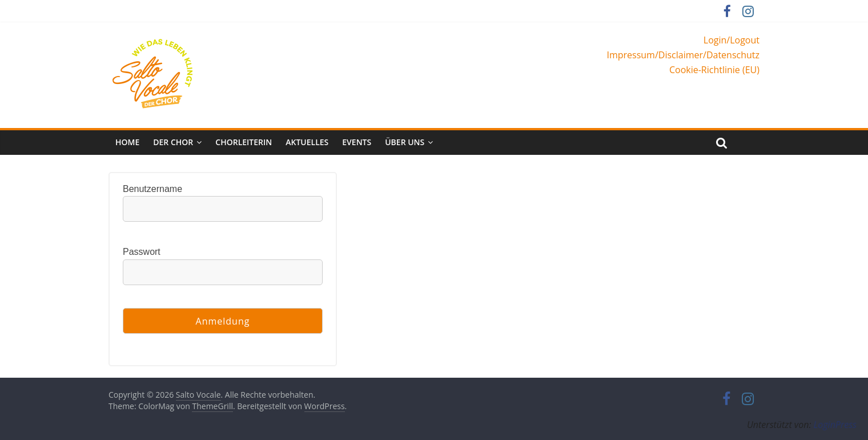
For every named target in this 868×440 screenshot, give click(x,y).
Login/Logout (732, 40)
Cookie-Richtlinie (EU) (714, 70)
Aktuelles (307, 142)
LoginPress (835, 425)
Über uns (405, 142)
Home (127, 142)
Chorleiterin (244, 142)
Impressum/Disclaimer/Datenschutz (683, 55)
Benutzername (152, 189)
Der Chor (173, 142)
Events (357, 142)
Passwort (142, 252)
